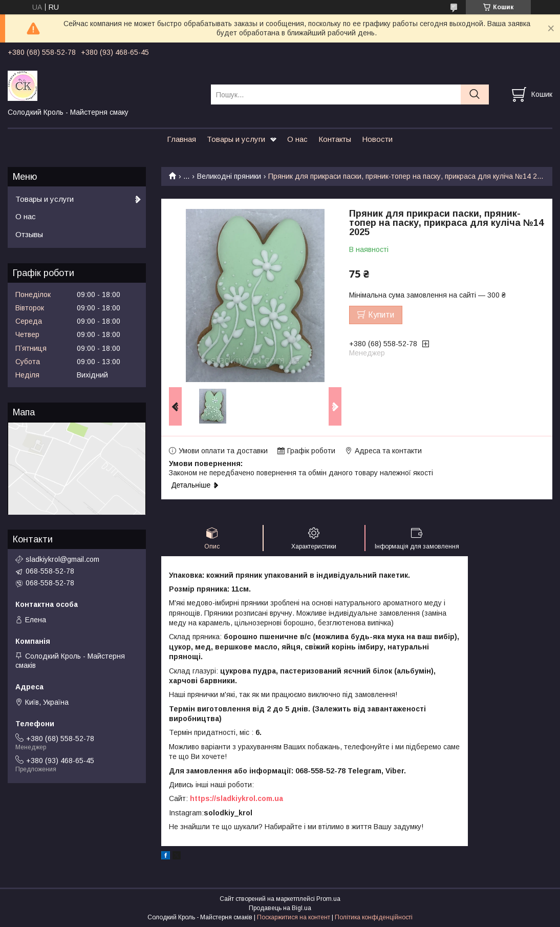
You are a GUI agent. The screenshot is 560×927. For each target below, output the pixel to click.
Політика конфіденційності (374, 917)
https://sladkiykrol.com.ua (236, 798)
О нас (297, 139)
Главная (181, 139)
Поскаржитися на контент (294, 917)
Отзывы (29, 234)
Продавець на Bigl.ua (280, 908)
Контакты (335, 139)
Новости (377, 139)
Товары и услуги (236, 139)
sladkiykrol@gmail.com (62, 559)
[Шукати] (475, 94)
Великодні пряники (229, 176)
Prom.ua (328, 899)
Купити (381, 315)
